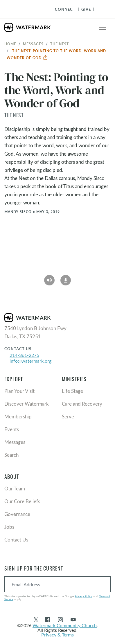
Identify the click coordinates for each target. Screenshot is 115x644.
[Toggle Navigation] (101, 9)
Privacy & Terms (57, 635)
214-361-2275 (24, 355)
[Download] (66, 278)
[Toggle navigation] (103, 27)
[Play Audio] (49, 278)
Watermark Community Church (65, 625)
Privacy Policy (83, 596)
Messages (33, 44)
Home (10, 44)
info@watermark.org (30, 361)
